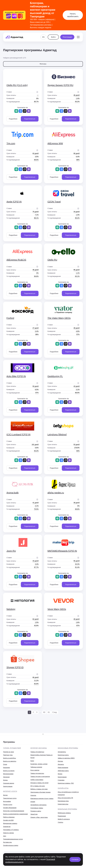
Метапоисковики (8, 774)
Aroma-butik (13, 493)
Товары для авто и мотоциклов (40, 777)
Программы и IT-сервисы (11, 830)
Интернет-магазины (39, 748)
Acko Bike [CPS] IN (16, 376)
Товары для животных (37, 752)
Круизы (5, 780)
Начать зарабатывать (73, 15)
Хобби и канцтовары (37, 780)
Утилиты (60, 822)
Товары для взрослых (37, 773)
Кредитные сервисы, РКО (66, 783)
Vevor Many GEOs (57, 609)
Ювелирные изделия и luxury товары (42, 799)
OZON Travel (54, 202)
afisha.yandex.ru (56, 493)
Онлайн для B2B (8, 820)
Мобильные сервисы (64, 813)
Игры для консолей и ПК (65, 798)
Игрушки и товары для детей (39, 783)
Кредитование (62, 777)
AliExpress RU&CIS (16, 260)
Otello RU (52, 260)
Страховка (61, 780)
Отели (5, 764)
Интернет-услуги (10, 791)
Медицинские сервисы (10, 823)
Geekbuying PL (55, 376)
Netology (11, 609)
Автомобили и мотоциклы (38, 805)
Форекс (60, 774)
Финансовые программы (68, 748)
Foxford (10, 318)
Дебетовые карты (63, 771)
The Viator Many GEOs (59, 318)
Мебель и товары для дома (39, 789)
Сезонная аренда (9, 783)
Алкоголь (33, 795)
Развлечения (62, 816)
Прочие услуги (8, 805)
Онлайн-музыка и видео (11, 845)
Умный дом (34, 814)
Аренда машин (8, 786)
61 (49, 712)
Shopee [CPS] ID (15, 667)
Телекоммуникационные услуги (13, 839)
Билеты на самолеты (10, 761)
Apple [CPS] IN (14, 202)
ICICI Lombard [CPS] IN (18, 435)
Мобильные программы (67, 809)
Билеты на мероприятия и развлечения (15, 814)
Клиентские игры (63, 804)
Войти (53, 37)
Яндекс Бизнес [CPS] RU (60, 85)
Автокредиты (62, 752)
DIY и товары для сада (38, 786)
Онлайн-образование (10, 808)
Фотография (7, 801)
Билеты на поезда (9, 771)
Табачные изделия (36, 767)
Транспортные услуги (10, 798)
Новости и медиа (8, 833)
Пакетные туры (8, 755)
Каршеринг (7, 768)
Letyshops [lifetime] (57, 435)
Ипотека (60, 761)
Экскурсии (6, 777)
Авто (5, 836)
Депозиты (61, 764)
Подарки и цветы (36, 811)
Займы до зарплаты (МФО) (66, 758)
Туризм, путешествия (12, 748)
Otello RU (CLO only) (17, 85)
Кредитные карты (63, 755)
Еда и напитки (35, 770)
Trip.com (11, 143)
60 (44, 712)
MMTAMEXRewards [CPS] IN (62, 551)
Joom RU (11, 551)
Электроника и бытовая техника (40, 792)
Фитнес (5, 795)
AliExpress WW (55, 143)
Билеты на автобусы (10, 758)
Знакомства (7, 827)
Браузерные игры (63, 801)
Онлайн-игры (63, 788)
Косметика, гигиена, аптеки (39, 764)
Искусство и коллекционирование (14, 811)
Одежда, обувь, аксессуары (39, 817)
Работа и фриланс (9, 817)
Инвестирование (63, 768)
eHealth (33, 802)
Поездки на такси (9, 752)
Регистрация (67, 37)
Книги (32, 761)
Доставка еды (7, 842)
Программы (9, 742)
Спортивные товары (37, 808)
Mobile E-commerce (64, 819)
